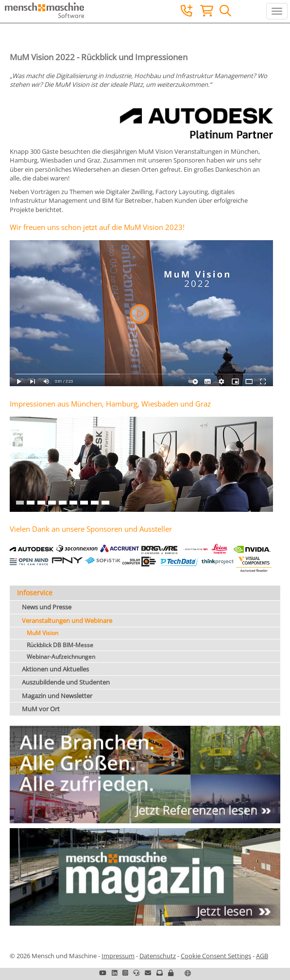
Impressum (118, 956)
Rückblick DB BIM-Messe (60, 645)
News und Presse (47, 607)
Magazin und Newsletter (57, 696)
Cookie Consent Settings (216, 956)
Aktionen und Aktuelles (55, 669)
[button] (139, 314)
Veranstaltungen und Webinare (67, 621)
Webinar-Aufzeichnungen (61, 657)
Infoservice (35, 593)
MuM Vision (43, 633)
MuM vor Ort (41, 709)
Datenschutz (158, 956)
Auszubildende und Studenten (66, 682)
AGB (262, 956)
